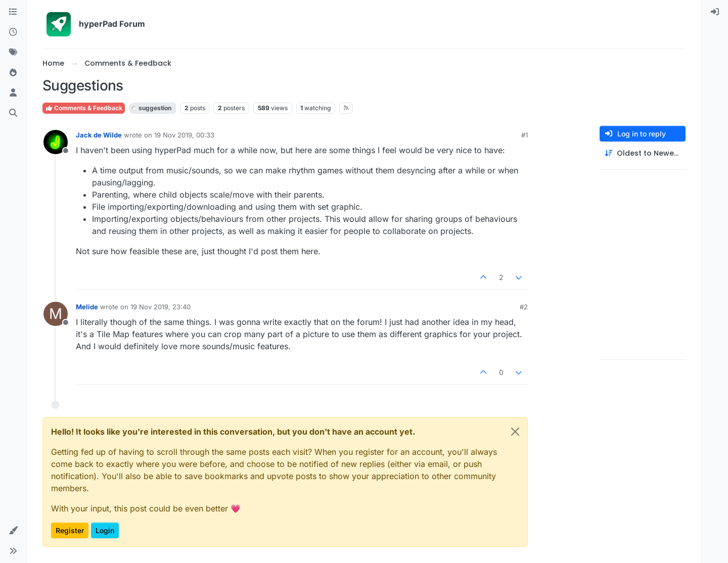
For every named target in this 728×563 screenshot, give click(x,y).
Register (70, 530)
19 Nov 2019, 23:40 (161, 307)
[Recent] (13, 32)
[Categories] (13, 12)
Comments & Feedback (84, 108)
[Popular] (13, 73)
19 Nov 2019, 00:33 (184, 135)
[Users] (13, 93)
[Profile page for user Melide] (56, 314)
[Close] (515, 432)
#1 (525, 135)
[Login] (715, 12)
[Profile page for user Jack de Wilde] (56, 142)
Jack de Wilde (99, 135)
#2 (524, 307)
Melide (87, 307)
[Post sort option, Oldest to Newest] (643, 153)
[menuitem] (715, 12)
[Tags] (13, 53)
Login (105, 530)
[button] (13, 531)
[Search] (13, 113)
